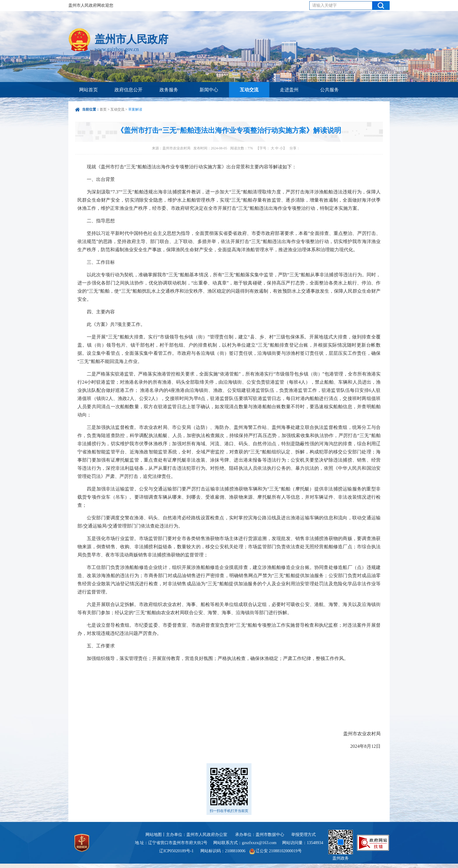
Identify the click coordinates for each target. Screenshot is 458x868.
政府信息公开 (129, 90)
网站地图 (154, 835)
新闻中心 (209, 90)
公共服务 (329, 90)
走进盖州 (289, 90)
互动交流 (249, 90)
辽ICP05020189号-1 (177, 851)
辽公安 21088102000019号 (276, 851)
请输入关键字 (325, 5)
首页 (103, 109)
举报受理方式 (303, 835)
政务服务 (169, 90)
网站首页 (89, 90)
